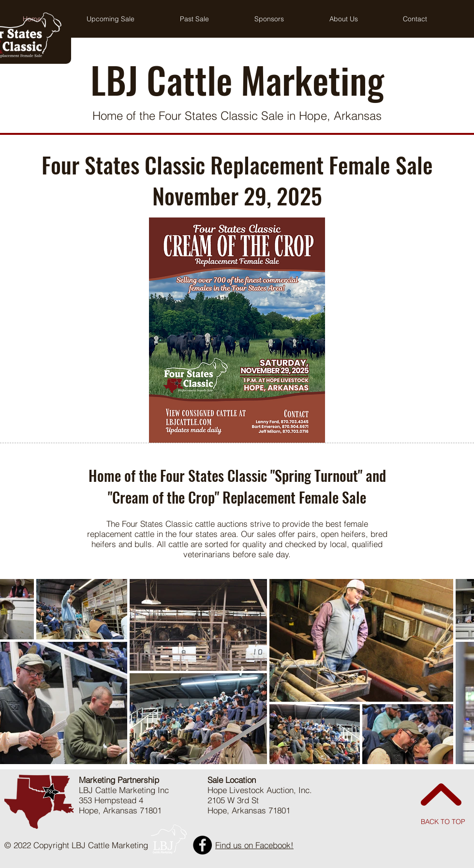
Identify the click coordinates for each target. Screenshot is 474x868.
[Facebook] (202, 845)
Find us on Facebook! (254, 845)
